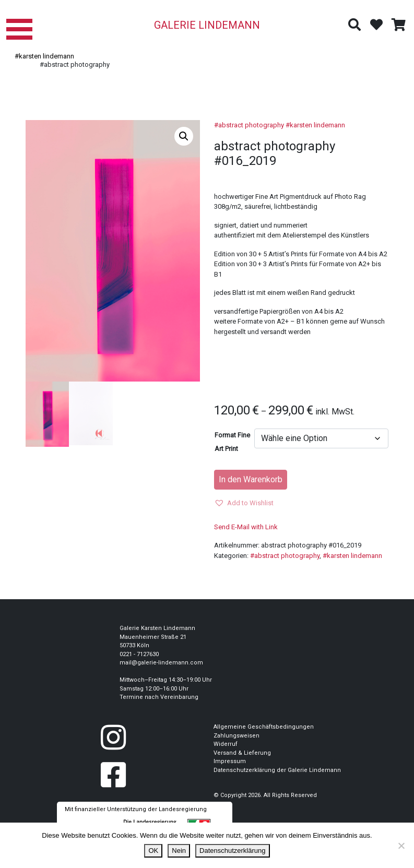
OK (153, 851)
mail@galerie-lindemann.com (161, 663)
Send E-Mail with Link (246, 527)
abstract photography (251, 125)
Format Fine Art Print (232, 442)
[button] (184, 136)
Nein (179, 851)
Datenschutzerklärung (232, 851)
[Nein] (401, 846)
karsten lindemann (317, 125)
